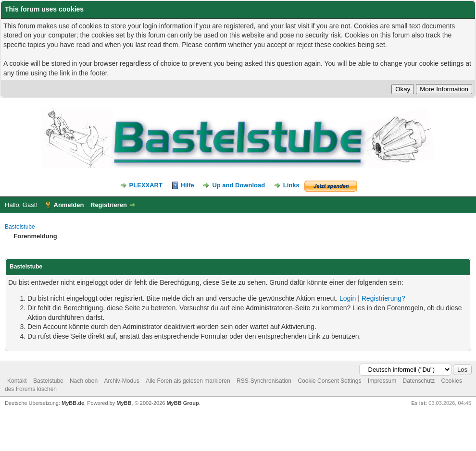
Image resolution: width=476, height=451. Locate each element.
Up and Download (238, 185)
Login (348, 298)
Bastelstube (20, 227)
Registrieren (109, 205)
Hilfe (188, 185)
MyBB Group (182, 403)
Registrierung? (383, 298)
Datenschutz (419, 381)
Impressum (382, 381)
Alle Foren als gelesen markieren (188, 381)
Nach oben (84, 381)
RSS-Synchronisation (264, 381)
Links (291, 185)
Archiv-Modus (122, 381)
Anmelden (69, 205)
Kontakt (17, 381)
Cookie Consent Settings (329, 381)
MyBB (124, 403)
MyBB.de (73, 403)
